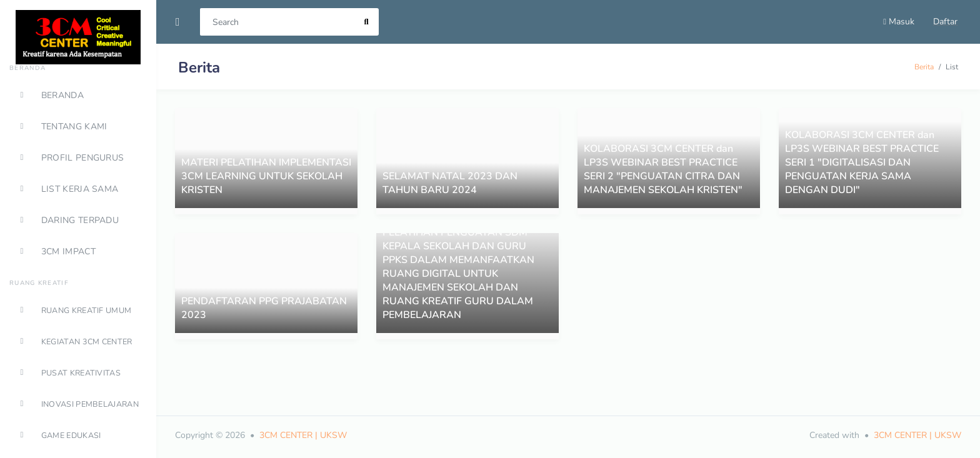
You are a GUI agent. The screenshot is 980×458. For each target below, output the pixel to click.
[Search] (277, 22)
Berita (924, 67)
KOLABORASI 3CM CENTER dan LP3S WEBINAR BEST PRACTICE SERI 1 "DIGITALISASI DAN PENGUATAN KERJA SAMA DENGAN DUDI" (862, 162)
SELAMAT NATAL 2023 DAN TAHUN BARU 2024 (450, 183)
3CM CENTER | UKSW (303, 435)
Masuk (899, 22)
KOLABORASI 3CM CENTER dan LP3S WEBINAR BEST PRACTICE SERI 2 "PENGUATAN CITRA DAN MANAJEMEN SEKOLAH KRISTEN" (663, 169)
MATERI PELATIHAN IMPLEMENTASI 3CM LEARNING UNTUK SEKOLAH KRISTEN (266, 176)
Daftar (945, 22)
